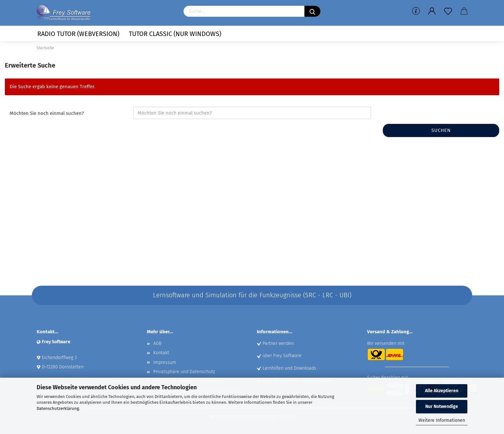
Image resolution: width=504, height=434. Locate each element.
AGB (157, 343)
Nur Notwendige (442, 406)
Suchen (441, 130)
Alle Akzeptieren (442, 391)
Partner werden (278, 343)
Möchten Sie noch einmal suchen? (47, 113)
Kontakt (161, 353)
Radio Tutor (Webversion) (78, 34)
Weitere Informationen (442, 420)
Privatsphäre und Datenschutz (184, 372)
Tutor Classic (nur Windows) (175, 34)
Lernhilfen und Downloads (289, 368)
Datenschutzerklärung (58, 408)
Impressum (165, 362)
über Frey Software (282, 356)
